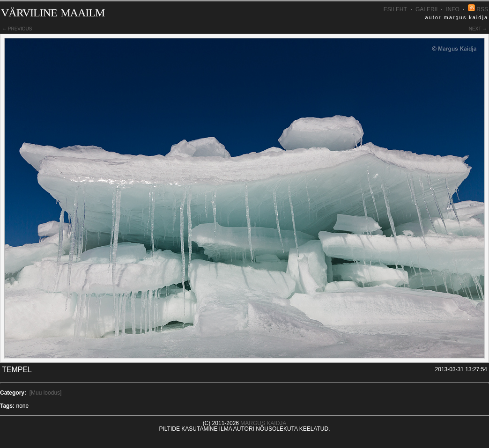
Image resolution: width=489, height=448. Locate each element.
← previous (17, 29)
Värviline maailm (53, 11)
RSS (478, 9)
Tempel (17, 370)
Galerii (426, 9)
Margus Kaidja (263, 423)
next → (478, 29)
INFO (453, 9)
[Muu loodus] (46, 393)
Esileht (395, 9)
